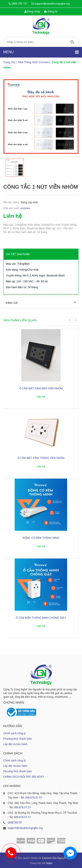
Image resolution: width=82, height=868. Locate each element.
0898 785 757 (19, 4)
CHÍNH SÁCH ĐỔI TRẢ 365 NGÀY (24, 776)
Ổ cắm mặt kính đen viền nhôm (41, 388)
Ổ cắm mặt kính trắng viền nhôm (41, 458)
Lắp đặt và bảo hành (15, 744)
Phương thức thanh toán (17, 738)
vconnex (25, 208)
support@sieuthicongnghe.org (52, 4)
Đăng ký (51, 12)
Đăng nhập (32, 12)
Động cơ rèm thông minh (41, 537)
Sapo (49, 863)
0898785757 (15, 822)
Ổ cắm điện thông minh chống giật (41, 617)
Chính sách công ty (15, 733)
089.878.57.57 (34, 797)
